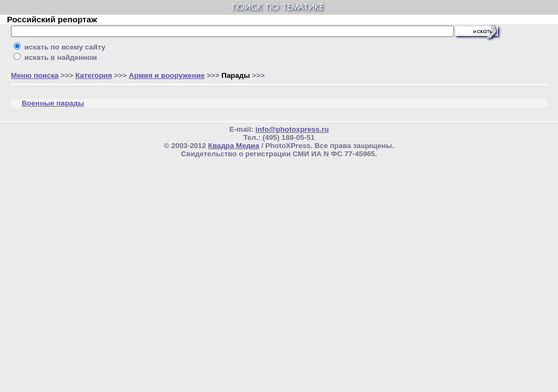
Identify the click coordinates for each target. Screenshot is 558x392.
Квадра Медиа (234, 146)
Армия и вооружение (166, 75)
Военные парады (53, 103)
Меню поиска (35, 75)
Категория (93, 75)
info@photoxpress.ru (292, 129)
